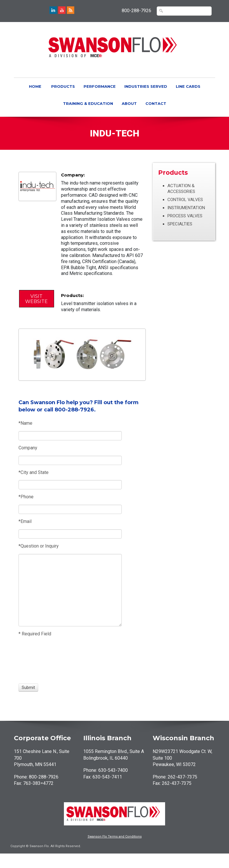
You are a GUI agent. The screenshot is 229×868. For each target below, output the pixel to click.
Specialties (180, 224)
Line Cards (188, 86)
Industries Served (146, 86)
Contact (156, 103)
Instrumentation (186, 208)
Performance (100, 86)
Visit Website (36, 299)
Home (35, 86)
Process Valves (185, 216)
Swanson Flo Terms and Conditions (115, 837)
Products (63, 86)
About (129, 103)
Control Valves (185, 200)
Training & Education (88, 103)
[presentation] (40, 660)
